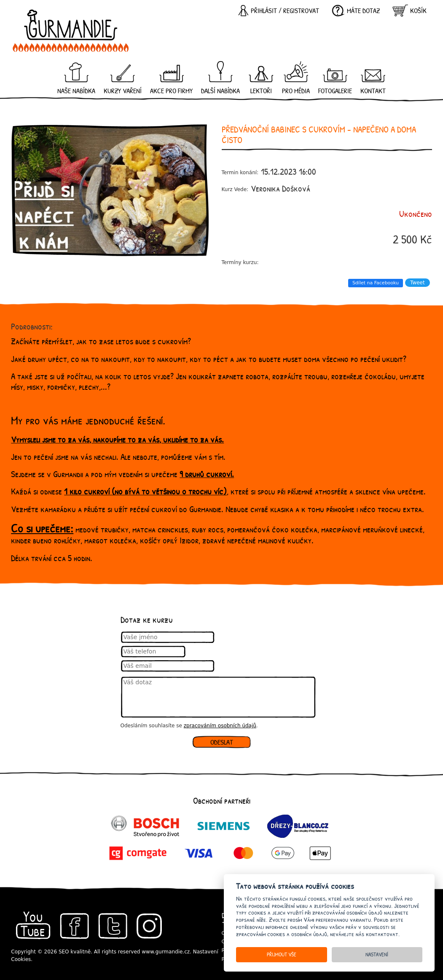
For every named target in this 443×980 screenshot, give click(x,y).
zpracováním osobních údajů (220, 726)
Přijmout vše (282, 954)
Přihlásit (264, 11)
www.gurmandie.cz (166, 952)
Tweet (417, 283)
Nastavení (377, 954)
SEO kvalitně (75, 952)
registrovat (301, 11)
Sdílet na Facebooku (376, 283)
